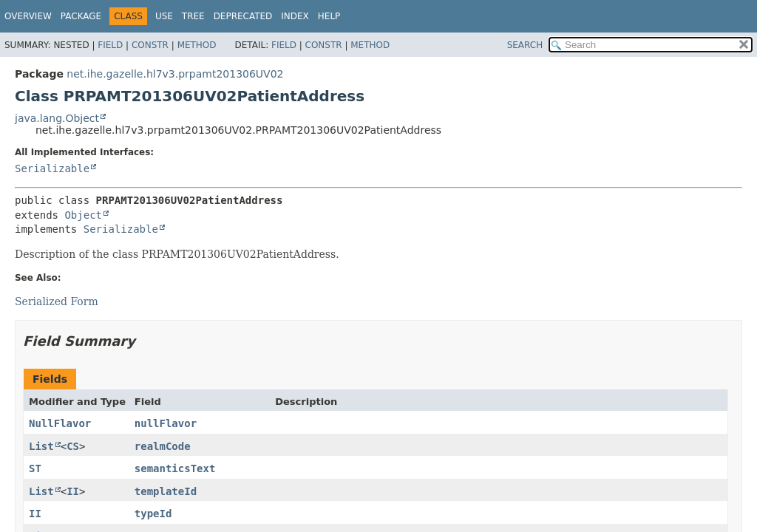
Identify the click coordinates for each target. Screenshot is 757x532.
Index (295, 16)
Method (197, 45)
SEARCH (525, 45)
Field (110, 45)
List (41, 446)
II (73, 491)
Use (164, 16)
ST (35, 468)
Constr (150, 45)
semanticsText (175, 468)
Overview (28, 16)
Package (81, 16)
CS (73, 446)
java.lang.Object (57, 118)
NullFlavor (60, 423)
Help (329, 16)
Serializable (52, 168)
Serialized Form (57, 301)
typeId (153, 514)
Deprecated (243, 16)
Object (83, 215)
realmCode (163, 446)
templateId (166, 491)
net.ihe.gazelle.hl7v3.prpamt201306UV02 (175, 74)
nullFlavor (166, 423)
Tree (193, 16)
